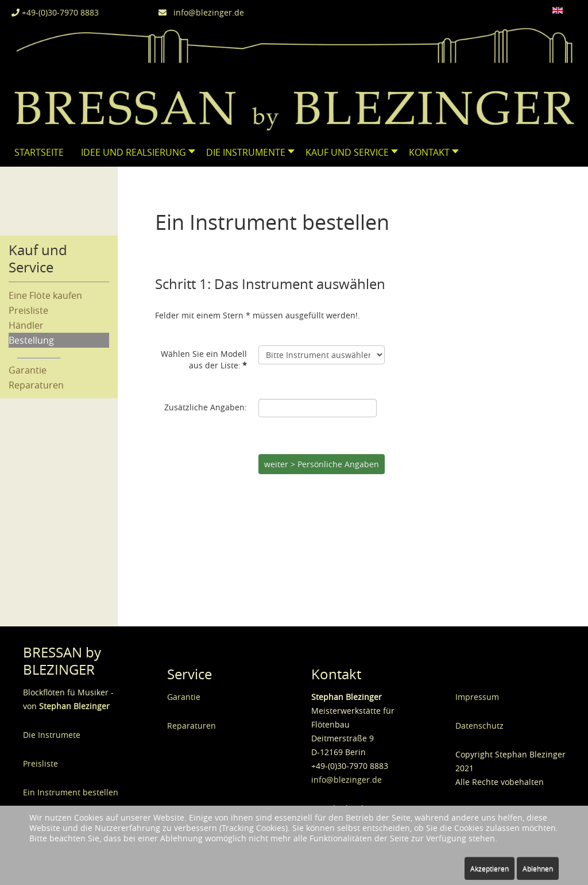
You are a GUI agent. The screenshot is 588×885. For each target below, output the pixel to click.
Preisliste (28, 310)
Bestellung (31, 340)
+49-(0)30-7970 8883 (55, 12)
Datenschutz (479, 726)
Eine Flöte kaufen (45, 295)
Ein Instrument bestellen (71, 792)
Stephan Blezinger (74, 706)
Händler (26, 325)
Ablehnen (538, 868)
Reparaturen (36, 385)
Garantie (28, 370)
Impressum (477, 697)
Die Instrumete (52, 735)
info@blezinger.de (201, 12)
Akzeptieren (490, 868)
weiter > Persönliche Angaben (322, 464)
